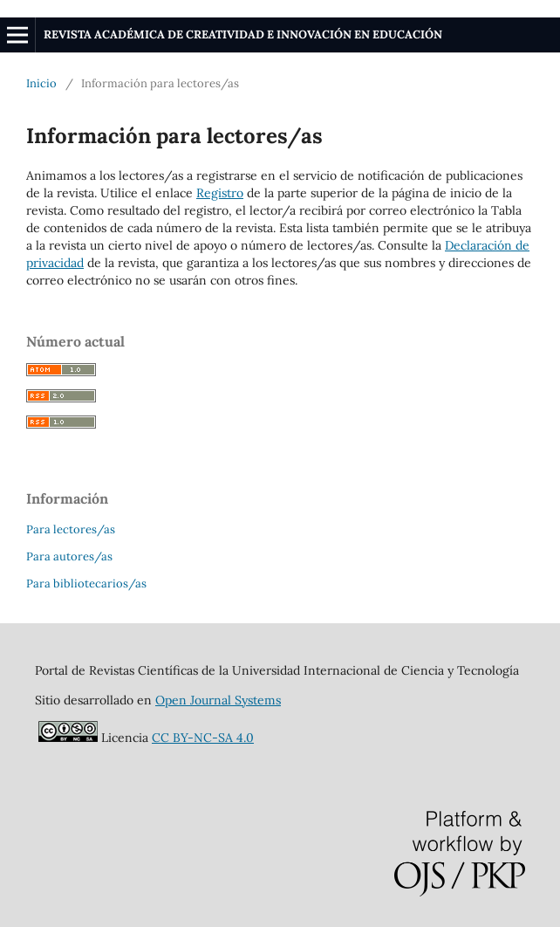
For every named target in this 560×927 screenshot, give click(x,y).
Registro (220, 193)
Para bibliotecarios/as (86, 584)
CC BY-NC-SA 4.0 (203, 738)
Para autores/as (69, 556)
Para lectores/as (71, 529)
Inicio (41, 83)
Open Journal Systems (218, 700)
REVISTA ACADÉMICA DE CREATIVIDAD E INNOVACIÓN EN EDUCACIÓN (243, 34)
